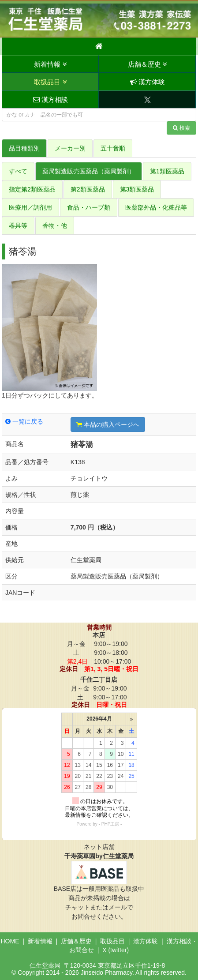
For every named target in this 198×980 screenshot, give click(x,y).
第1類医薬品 (167, 171)
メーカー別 (70, 148)
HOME (10, 941)
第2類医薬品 (88, 189)
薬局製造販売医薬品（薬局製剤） (89, 171)
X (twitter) (116, 950)
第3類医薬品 (137, 189)
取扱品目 (50, 82)
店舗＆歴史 (148, 64)
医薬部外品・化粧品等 (156, 207)
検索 (181, 128)
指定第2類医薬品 (32, 189)
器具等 (18, 225)
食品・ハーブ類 (89, 207)
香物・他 (55, 225)
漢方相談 (50, 100)
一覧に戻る (24, 421)
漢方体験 (148, 82)
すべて (18, 171)
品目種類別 (24, 148)
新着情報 (50, 64)
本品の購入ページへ (108, 424)
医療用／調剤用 (30, 207)
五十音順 (113, 148)
